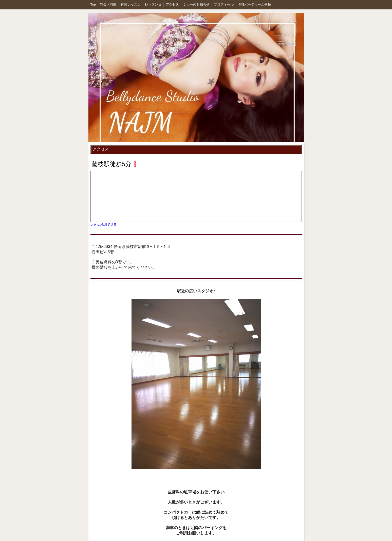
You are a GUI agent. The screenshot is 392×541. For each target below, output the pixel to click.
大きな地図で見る (104, 225)
